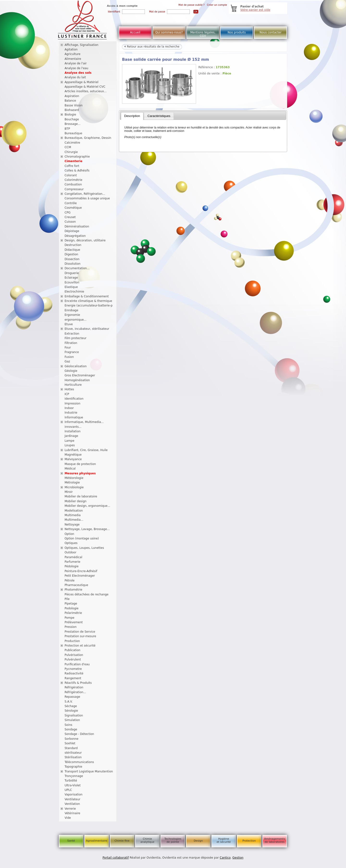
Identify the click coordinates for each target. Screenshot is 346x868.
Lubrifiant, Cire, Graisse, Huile (86, 450)
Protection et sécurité (80, 646)
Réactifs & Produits (78, 683)
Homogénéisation (77, 380)
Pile (67, 599)
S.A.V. (69, 702)
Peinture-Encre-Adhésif (81, 571)
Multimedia (73, 515)
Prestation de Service (80, 632)
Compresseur (74, 189)
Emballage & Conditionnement (87, 296)
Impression (73, 403)
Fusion (69, 357)
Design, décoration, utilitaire (85, 240)
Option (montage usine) (82, 538)
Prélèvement (74, 622)
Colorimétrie (74, 180)
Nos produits (237, 32)
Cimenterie (74, 161)
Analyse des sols (78, 73)
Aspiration (72, 96)
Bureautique (74, 133)
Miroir (69, 492)
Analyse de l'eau (77, 68)
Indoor (69, 408)
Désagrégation (75, 236)
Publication (73, 650)
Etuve (69, 324)
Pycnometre (73, 669)
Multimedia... (74, 520)
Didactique (72, 250)
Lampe (70, 441)
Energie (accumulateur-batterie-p (89, 306)
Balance (70, 101)
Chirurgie (71, 152)
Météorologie (74, 478)
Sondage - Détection (79, 734)
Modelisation (74, 511)
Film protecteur (76, 338)
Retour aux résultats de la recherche (152, 47)
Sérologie (71, 711)
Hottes (69, 389)
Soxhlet (70, 743)
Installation (73, 431)
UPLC (68, 790)
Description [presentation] (132, 116)
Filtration (71, 343)
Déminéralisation (77, 226)
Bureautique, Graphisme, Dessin (88, 138)
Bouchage (72, 119)
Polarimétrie (73, 613)
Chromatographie (77, 157)
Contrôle (71, 203)
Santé (71, 841)
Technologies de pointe (173, 840)
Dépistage (72, 231)
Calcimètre (72, 143)
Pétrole (70, 581)
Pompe (70, 618)
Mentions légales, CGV (203, 34)
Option (69, 534)
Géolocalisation (76, 366)
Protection (249, 841)
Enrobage (71, 310)
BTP (67, 129)
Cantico (225, 858)
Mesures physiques (80, 473)
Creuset (70, 217)
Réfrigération (74, 687)
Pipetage (71, 604)
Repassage (72, 697)
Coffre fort (72, 166)
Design (198, 841)
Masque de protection (80, 464)
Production (72, 641)
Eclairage (71, 278)
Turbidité (71, 781)
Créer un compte (217, 5)
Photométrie (74, 590)
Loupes (70, 445)
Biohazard (72, 110)
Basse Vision (74, 105)
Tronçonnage (74, 776)
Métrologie (72, 483)
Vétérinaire (72, 813)
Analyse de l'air (76, 63)
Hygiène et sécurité (224, 840)
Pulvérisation (74, 655)
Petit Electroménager (80, 576)
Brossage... (73, 124)
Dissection (72, 259)
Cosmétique (73, 208)
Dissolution (73, 264)
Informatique (74, 417)
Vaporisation (74, 795)
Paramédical (74, 557)
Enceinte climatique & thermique (88, 301)
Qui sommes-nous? (169, 32)
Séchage (71, 706)
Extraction (72, 334)
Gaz (67, 361)
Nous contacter (270, 32)
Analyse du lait (75, 77)
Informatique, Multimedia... (84, 422)
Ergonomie (72, 315)
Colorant (71, 175)
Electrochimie (74, 292)
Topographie (73, 767)
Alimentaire (73, 59)
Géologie (71, 371)
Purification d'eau (77, 664)
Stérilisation (73, 757)
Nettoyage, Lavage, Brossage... (87, 529)
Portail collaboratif (116, 858)
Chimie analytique (147, 840)
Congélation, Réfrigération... (85, 194)
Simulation (72, 720)
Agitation (71, 49)
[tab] (132, 116)
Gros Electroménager (80, 375)
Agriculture (73, 54)
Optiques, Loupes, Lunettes (84, 548)
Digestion (71, 254)
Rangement (73, 678)
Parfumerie (73, 562)
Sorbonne (71, 739)
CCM (68, 147)
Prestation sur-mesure (80, 636)
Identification (74, 399)
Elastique (71, 287)
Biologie (70, 115)
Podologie (72, 608)
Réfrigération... (75, 692)
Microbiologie (74, 487)
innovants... (73, 427)
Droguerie (72, 273)
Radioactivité (74, 673)
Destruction (73, 245)
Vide (68, 818)
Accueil (135, 32)
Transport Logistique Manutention (89, 771)
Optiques (71, 543)
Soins (68, 725)
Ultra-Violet (73, 785)
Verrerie (70, 809)
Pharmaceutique (76, 585)
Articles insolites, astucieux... (86, 91)
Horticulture (73, 385)
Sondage (71, 729)
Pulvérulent (73, 660)
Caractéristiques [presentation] (159, 116)
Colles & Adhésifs (77, 171)
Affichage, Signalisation (82, 45)
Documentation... (77, 268)
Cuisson (70, 222)
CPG (68, 213)
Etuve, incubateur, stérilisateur (87, 329)
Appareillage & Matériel (82, 82)
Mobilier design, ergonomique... (87, 506)
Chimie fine (122, 841)
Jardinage (71, 436)
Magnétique (73, 455)
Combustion (73, 184)
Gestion (238, 858)
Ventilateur (73, 799)
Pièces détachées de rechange (87, 594)
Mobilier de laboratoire (81, 496)
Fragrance (72, 352)
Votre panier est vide (255, 10)
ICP (67, 394)
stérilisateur (73, 753)
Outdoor (71, 552)
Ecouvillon (72, 282)
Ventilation (72, 804)
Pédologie (72, 566)
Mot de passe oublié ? (192, 5)
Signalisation (74, 715)
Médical (70, 469)
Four (68, 348)
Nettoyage (72, 525)
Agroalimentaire (97, 841)
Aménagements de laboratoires (275, 840)
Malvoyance (73, 459)
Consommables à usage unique (87, 198)
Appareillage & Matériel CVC (85, 87)
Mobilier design (76, 501)
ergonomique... (76, 320)
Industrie (71, 413)
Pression (71, 627)
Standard (71, 748)
